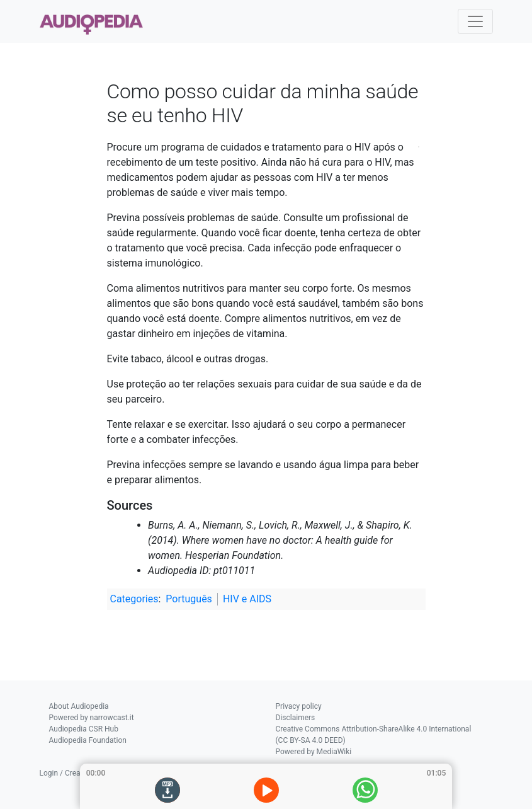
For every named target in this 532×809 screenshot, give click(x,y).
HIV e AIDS (247, 599)
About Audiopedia (79, 706)
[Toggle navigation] (475, 21)
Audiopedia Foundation (88, 740)
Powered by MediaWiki (314, 752)
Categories (134, 599)
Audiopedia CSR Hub (84, 729)
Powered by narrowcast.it (92, 718)
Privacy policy (299, 706)
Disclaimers (296, 718)
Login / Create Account (78, 773)
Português (189, 599)
